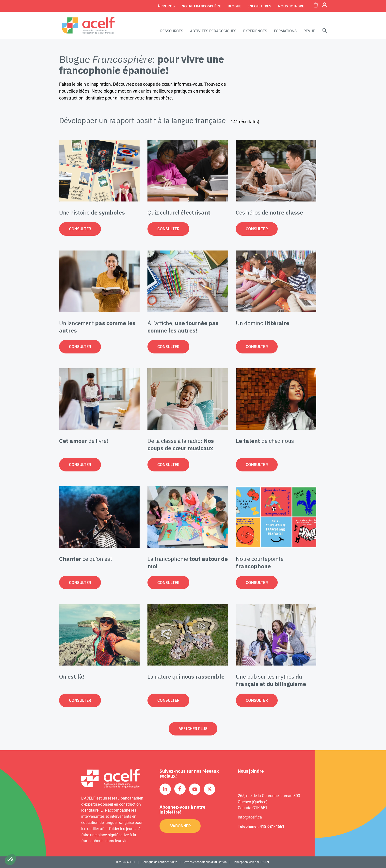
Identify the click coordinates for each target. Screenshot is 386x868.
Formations (285, 31)
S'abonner (180, 826)
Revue (309, 31)
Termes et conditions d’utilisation (205, 862)
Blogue (234, 6)
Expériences (255, 31)
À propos (166, 6)
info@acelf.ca (250, 817)
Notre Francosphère (201, 6)
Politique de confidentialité (159, 862)
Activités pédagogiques (213, 31)
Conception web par (251, 862)
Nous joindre (291, 6)
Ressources (172, 31)
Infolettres (260, 6)
